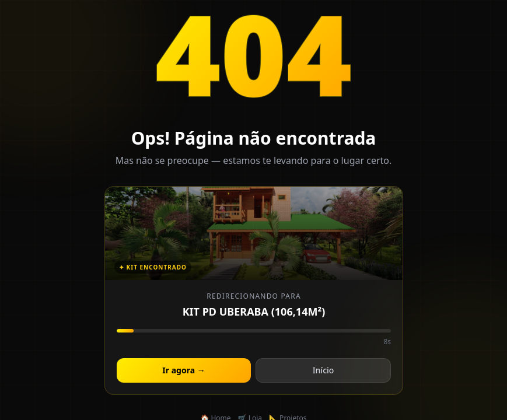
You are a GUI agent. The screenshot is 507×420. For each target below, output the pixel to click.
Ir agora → (183, 371)
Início (323, 371)
